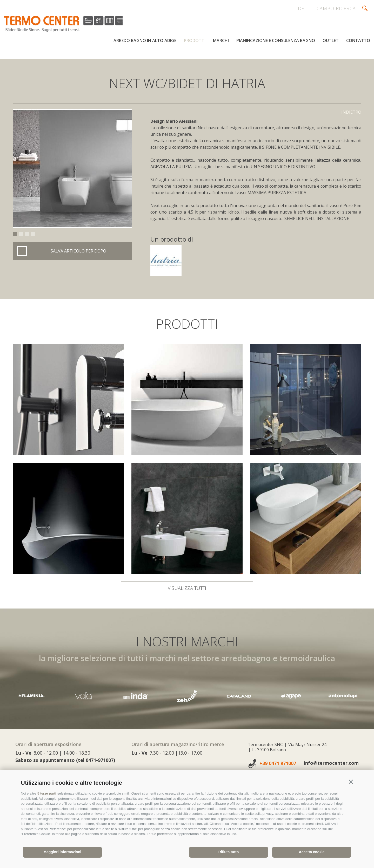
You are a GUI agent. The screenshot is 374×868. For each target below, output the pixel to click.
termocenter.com (66, 24)
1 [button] (15, 234)
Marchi (221, 41)
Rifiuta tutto (229, 852)
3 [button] (27, 234)
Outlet (331, 41)
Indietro (351, 112)
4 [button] (33, 234)
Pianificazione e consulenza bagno (276, 41)
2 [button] (21, 234)
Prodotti (195, 41)
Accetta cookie (312, 852)
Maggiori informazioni (62, 852)
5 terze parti (47, 793)
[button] (351, 782)
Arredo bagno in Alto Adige (145, 41)
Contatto (358, 41)
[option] (72, 169)
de (301, 8)
